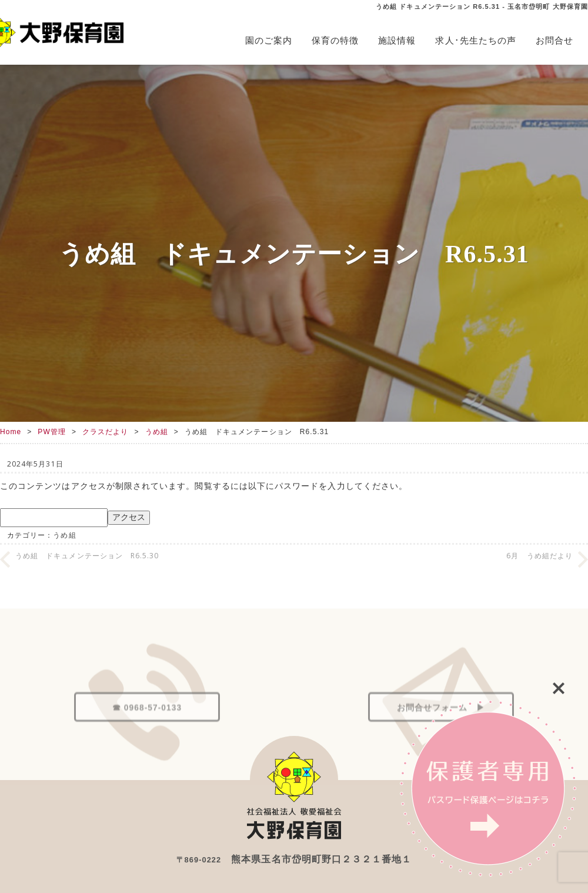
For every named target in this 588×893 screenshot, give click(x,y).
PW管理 (52, 432)
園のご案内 (269, 40)
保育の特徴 (335, 40)
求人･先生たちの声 (476, 40)
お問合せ (554, 40)
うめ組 (157, 432)
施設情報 (397, 40)
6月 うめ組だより (539, 556)
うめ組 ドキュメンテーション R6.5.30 (87, 556)
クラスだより (105, 432)
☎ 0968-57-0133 (147, 730)
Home (11, 432)
